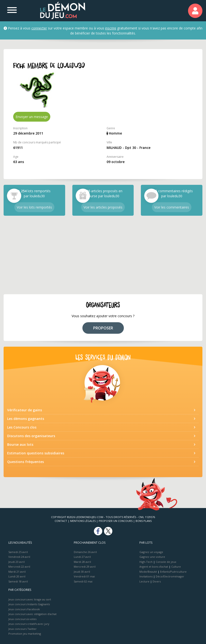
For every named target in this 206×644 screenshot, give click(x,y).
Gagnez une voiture (152, 557)
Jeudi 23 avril (17, 562)
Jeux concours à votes (22, 619)
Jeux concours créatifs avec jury (29, 624)
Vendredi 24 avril (19, 557)
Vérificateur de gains (25, 410)
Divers (157, 581)
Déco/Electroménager (170, 576)
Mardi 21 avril (17, 572)
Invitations (146, 576)
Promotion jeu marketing (25, 634)
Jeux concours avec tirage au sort (30, 599)
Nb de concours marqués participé (37, 142)
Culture (176, 567)
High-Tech (146, 562)
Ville (109, 142)
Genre (111, 128)
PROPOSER (103, 328)
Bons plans (144, 521)
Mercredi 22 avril (19, 567)
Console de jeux (166, 562)
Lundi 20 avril (17, 576)
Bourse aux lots (20, 444)
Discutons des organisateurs (31, 436)
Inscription (20, 128)
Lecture (144, 581)
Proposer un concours (116, 521)
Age (16, 157)
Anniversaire (115, 157)
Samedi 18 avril (18, 581)
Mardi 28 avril (82, 562)
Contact (61, 521)
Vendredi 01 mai (84, 576)
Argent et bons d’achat (154, 567)
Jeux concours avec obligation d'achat (32, 614)
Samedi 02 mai (83, 581)
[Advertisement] (103, 255)
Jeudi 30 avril (82, 572)
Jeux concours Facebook (24, 609)
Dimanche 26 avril (85, 552)
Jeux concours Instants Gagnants (29, 604)
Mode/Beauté (148, 572)
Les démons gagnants (26, 419)
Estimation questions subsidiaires (36, 453)
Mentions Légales (83, 521)
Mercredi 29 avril (85, 567)
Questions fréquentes (26, 462)
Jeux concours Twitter (23, 629)
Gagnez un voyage (151, 552)
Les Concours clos (22, 427)
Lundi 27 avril (82, 557)
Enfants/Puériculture (173, 572)
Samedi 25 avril (18, 552)
